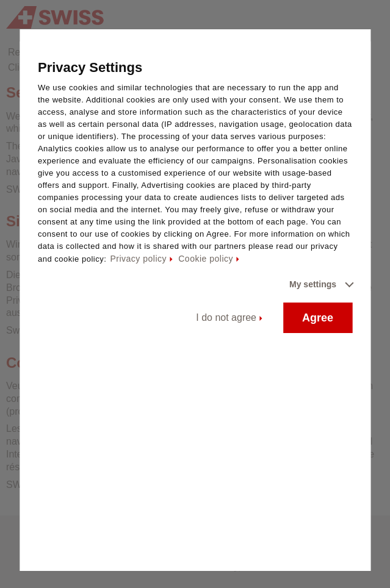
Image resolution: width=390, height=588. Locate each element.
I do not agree (226, 317)
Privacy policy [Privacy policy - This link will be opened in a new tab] (138, 259)
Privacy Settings (90, 67)
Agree (318, 318)
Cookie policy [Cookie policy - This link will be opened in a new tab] (206, 259)
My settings (313, 284)
